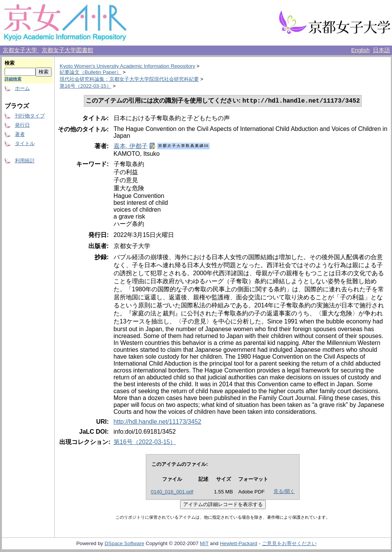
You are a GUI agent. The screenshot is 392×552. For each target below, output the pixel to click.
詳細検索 (13, 79)
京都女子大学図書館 (68, 50)
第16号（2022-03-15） (85, 86)
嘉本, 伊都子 (131, 147)
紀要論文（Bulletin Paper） (90, 72)
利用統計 (25, 161)
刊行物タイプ (30, 116)
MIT (204, 544)
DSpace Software (124, 544)
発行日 (22, 125)
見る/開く (284, 492)
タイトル (25, 143)
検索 (10, 63)
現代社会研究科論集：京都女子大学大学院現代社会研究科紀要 (129, 79)
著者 (20, 134)
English (360, 50)
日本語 (381, 50)
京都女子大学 (21, 50)
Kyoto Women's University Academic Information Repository (127, 66)
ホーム (22, 88)
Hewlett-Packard (239, 544)
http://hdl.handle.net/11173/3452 (158, 422)
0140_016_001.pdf (172, 492)
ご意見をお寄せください (289, 544)
